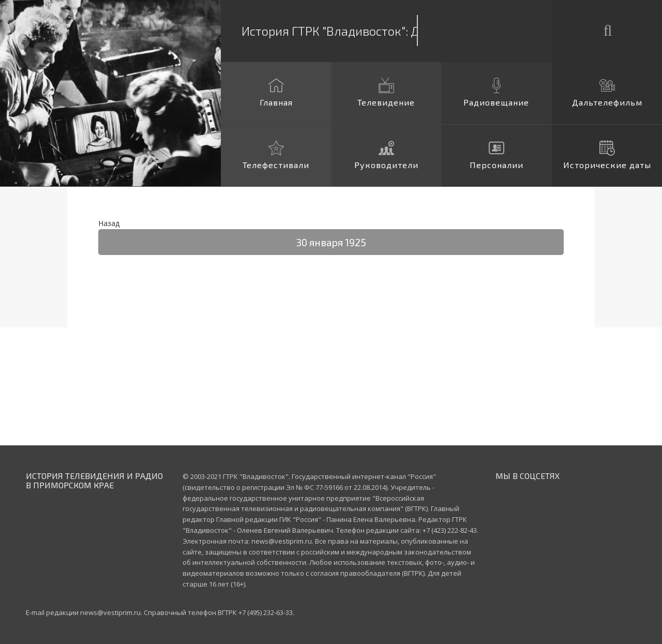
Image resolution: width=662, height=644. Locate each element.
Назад (109, 223)
